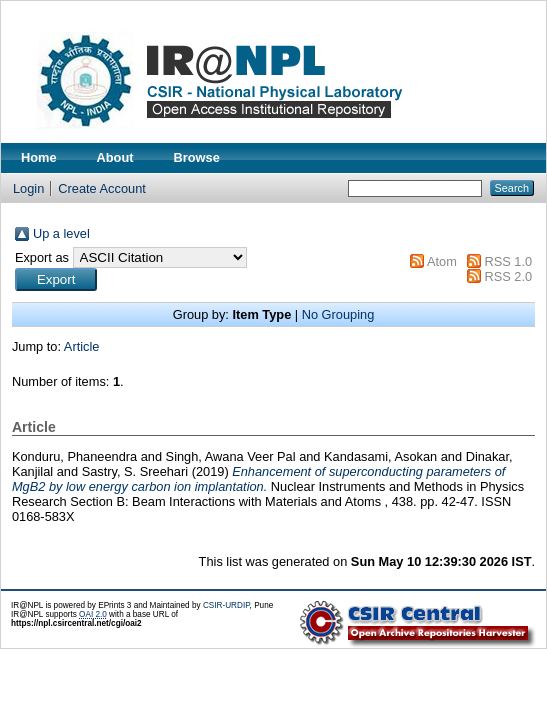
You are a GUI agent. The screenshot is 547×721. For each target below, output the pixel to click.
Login (28, 188)
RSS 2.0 (508, 276)
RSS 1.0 (508, 261)
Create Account (102, 188)
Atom (442, 261)
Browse (197, 157)
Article (82, 346)
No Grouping (338, 314)
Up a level (61, 233)
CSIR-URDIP (226, 605)
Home (39, 157)
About (115, 157)
